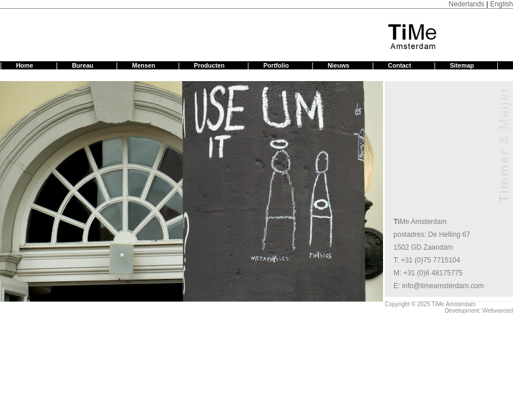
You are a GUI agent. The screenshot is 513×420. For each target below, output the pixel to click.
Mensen (144, 65)
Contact (400, 65)
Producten (210, 65)
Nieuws (338, 65)
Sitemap (462, 65)
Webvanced (498, 311)
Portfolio (276, 65)
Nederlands (466, 4)
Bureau (82, 65)
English (502, 4)
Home (24, 65)
